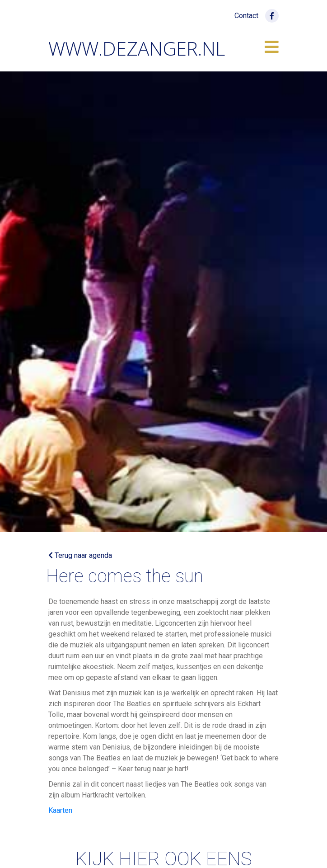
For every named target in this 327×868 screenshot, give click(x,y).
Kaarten (60, 810)
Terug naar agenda (80, 555)
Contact (246, 16)
